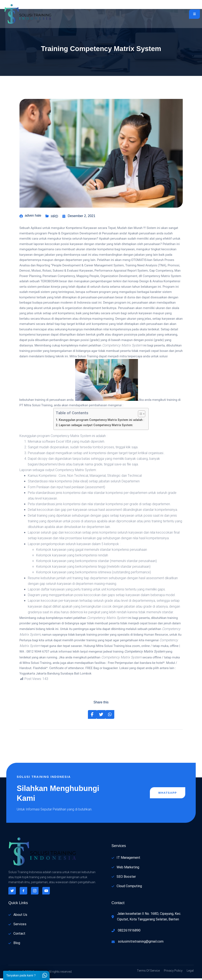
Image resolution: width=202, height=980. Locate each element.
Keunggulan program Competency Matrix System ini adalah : (102, 422)
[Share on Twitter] (101, 716)
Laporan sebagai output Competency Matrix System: (96, 427)
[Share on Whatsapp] (110, 716)
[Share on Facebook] (92, 716)
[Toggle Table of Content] (140, 415)
